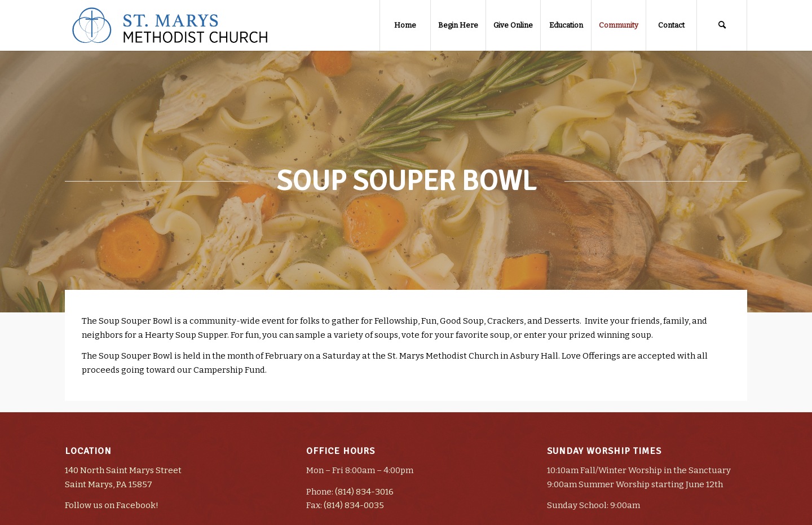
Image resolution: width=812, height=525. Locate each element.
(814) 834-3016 (364, 492)
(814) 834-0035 (354, 505)
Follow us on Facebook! (112, 505)
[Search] (722, 25)
